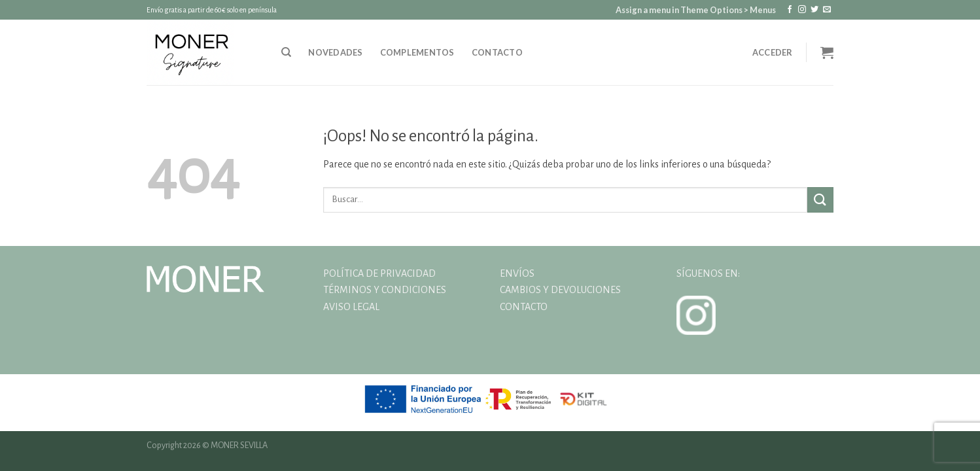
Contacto (497, 52)
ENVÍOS (517, 273)
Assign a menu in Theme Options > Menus (696, 10)
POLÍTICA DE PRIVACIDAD (379, 273)
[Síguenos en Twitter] (814, 10)
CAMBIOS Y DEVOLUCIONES (560, 290)
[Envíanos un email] (827, 10)
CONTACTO (524, 307)
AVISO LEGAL (351, 307)
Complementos (417, 52)
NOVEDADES (335, 52)
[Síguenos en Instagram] (802, 10)
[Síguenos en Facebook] (790, 10)
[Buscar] (286, 52)
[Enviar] (820, 200)
